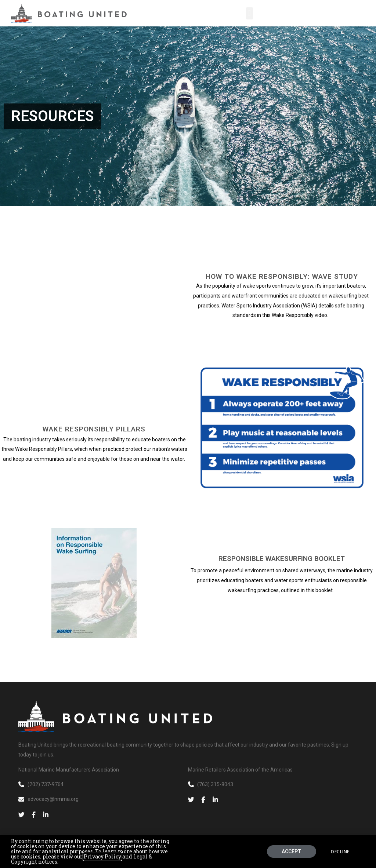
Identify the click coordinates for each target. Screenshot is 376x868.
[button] (250, 13)
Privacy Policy (102, 856)
